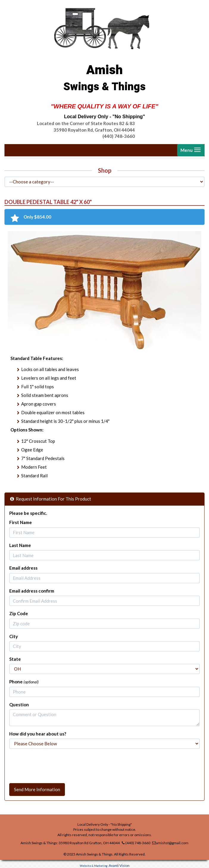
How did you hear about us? (38, 734)
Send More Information (37, 789)
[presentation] (54, 765)
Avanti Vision (119, 865)
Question (19, 705)
